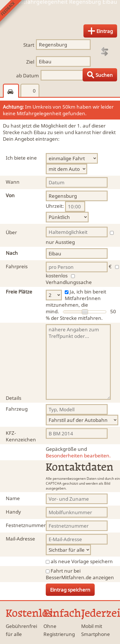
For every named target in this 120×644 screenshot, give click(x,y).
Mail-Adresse (20, 539)
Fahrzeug (17, 409)
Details (14, 398)
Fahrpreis (17, 266)
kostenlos (57, 276)
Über (11, 232)
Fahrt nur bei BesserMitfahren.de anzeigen (80, 574)
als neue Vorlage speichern (82, 561)
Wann (13, 182)
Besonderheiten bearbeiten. (78, 452)
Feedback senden (14, 14)
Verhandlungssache (69, 282)
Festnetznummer (26, 525)
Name (13, 498)
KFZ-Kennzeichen (21, 436)
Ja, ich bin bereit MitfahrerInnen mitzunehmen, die (76, 298)
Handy (13, 512)
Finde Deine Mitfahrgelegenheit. (60, 15)
